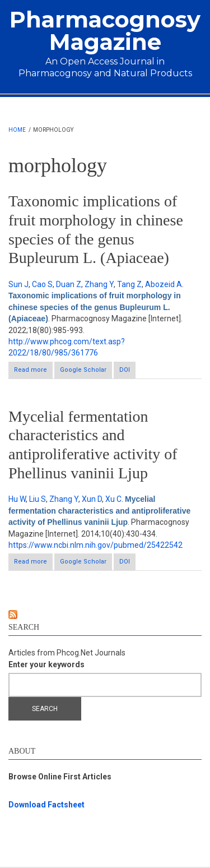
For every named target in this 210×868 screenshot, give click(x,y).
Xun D (92, 499)
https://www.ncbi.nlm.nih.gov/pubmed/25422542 (95, 545)
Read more (33, 372)
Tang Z (129, 284)
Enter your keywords (46, 664)
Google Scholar (83, 370)
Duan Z (69, 284)
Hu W (17, 499)
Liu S (38, 499)
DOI (125, 370)
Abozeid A (164, 284)
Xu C (113, 499)
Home (17, 130)
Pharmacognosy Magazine (105, 31)
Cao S (42, 284)
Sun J (18, 284)
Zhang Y (99, 284)
